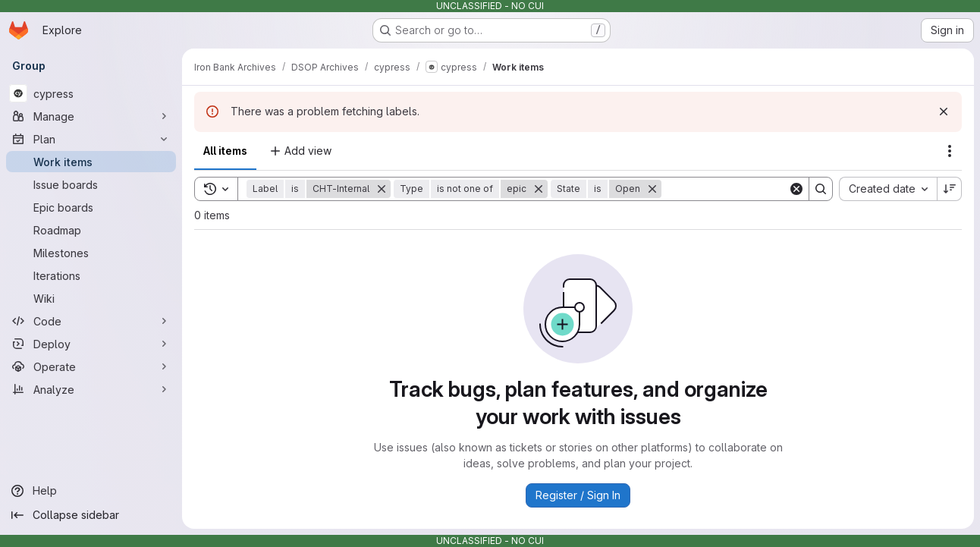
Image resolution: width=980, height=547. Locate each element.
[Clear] (796, 189)
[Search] (755, 189)
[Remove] (382, 189)
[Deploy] (91, 344)
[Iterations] (91, 275)
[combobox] (888, 189)
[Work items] (91, 162)
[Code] (91, 321)
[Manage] (91, 116)
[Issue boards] (91, 184)
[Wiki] (91, 298)
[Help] (91, 491)
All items (225, 151)
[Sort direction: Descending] (950, 189)
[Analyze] (91, 389)
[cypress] (91, 93)
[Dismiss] (944, 112)
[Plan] (91, 139)
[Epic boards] (91, 207)
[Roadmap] (91, 230)
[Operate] (91, 366)
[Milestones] (91, 253)
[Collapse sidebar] (91, 515)
